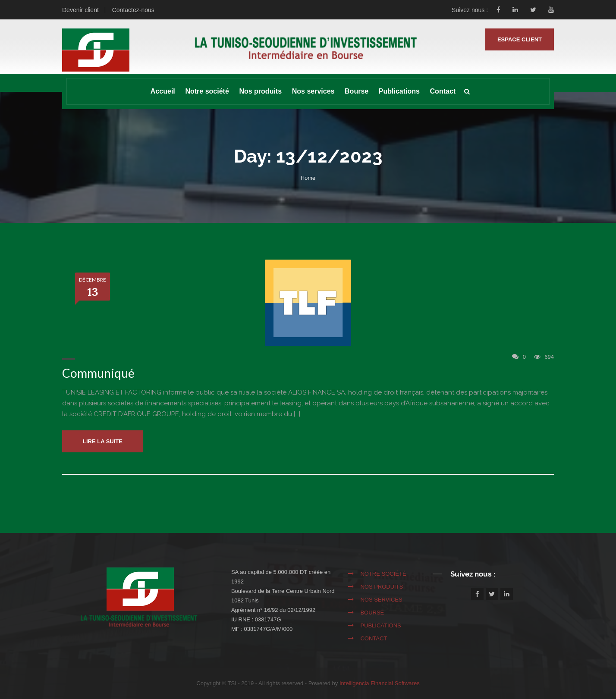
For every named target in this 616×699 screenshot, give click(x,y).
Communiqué (98, 373)
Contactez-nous (133, 10)
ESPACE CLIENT (520, 39)
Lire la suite (103, 441)
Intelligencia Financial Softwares (380, 683)
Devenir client (80, 10)
